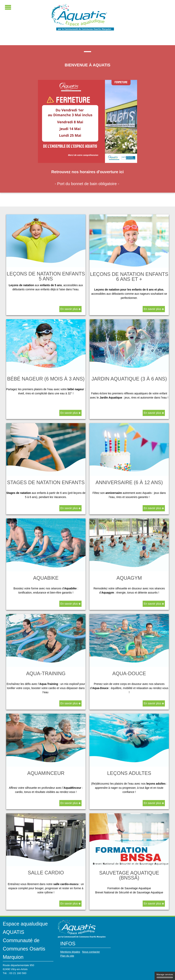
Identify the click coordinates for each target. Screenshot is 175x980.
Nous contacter (91, 952)
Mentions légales (70, 952)
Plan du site (67, 956)
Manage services (165, 976)
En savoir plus (70, 309)
